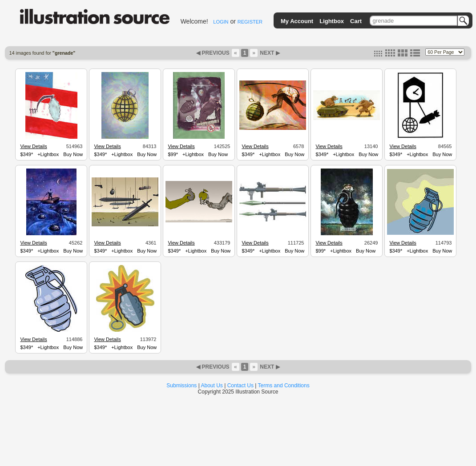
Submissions (182, 386)
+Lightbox (48, 154)
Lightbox (332, 21)
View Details (33, 146)
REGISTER (250, 22)
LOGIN (221, 22)
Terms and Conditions (284, 386)
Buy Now (73, 154)
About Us (212, 386)
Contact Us (240, 386)
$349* (26, 154)
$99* (173, 154)
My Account (297, 21)
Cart (356, 21)
